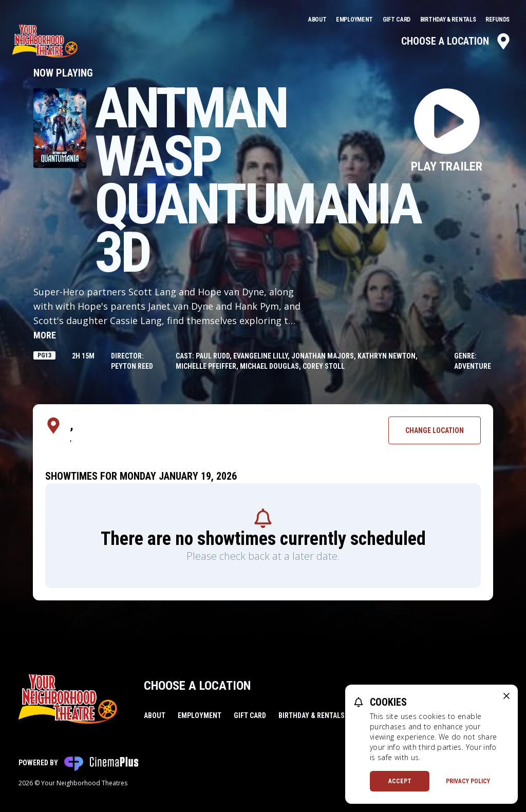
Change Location (435, 430)
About (318, 20)
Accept (400, 781)
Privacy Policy (468, 781)
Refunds (497, 20)
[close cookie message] (506, 696)
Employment (355, 20)
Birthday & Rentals (449, 20)
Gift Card (397, 20)
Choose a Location (456, 41)
